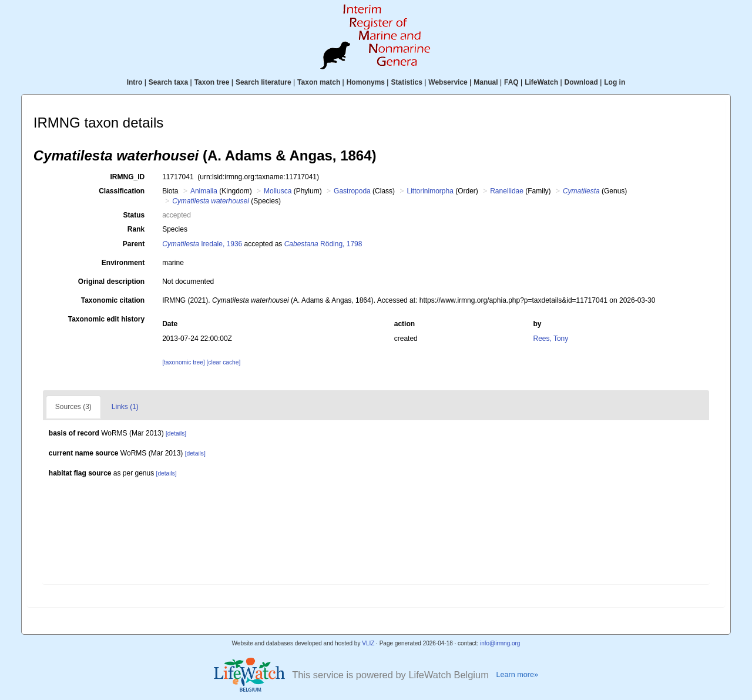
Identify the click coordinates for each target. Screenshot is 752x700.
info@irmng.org (500, 643)
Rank (136, 229)
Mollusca (278, 191)
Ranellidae (507, 191)
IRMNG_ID (128, 177)
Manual (486, 82)
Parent (134, 244)
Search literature (263, 82)
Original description (111, 282)
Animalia (204, 191)
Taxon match (319, 82)
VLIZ (368, 643)
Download (581, 82)
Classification (122, 191)
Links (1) (125, 407)
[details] (176, 433)
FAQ (511, 82)
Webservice (448, 82)
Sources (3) (73, 407)
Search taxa (168, 82)
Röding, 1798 (323, 244)
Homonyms (366, 82)
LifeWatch (541, 82)
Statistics (406, 82)
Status (134, 215)
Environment (123, 263)
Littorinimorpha (430, 191)
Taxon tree (212, 82)
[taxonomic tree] (183, 362)
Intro (135, 82)
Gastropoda (352, 191)
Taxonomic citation (113, 300)
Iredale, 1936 (202, 244)
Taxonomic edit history (106, 319)
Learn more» (517, 675)
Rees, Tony (550, 339)
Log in (615, 82)
